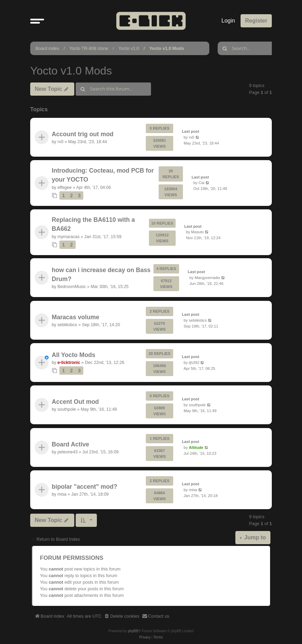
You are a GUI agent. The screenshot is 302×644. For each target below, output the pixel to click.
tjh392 (194, 363)
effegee (64, 188)
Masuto (198, 232)
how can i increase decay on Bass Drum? (101, 275)
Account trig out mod (83, 134)
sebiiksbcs (67, 325)
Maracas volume (75, 317)
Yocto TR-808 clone (89, 48)
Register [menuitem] (256, 21)
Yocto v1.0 (129, 48)
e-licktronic (69, 363)
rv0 (60, 142)
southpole (66, 410)
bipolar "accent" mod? (85, 487)
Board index (47, 48)
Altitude (196, 447)
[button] (37, 21)
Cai (202, 183)
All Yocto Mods (73, 355)
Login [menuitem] (228, 21)
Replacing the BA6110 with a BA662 (93, 224)
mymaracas (68, 236)
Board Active (70, 444)
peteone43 (67, 452)
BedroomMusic (72, 287)
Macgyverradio (207, 278)
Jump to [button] (254, 537)
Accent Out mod (75, 402)
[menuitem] (122, 616)
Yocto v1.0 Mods (167, 48)
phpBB (133, 631)
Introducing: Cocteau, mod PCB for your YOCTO (103, 175)
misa (62, 494)
